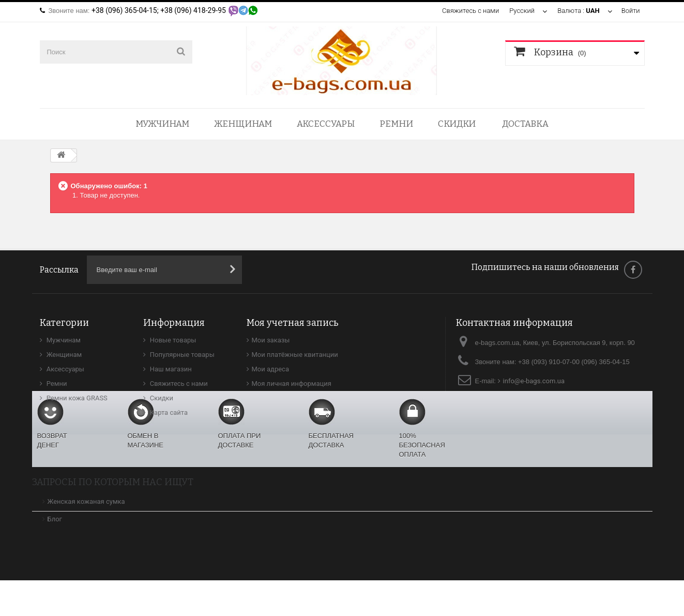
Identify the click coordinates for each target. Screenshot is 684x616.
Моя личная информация (292, 384)
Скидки (457, 124)
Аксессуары (326, 124)
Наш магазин (170, 369)
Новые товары (172, 340)
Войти (630, 11)
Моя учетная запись (293, 323)
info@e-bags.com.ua (534, 381)
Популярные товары (181, 355)
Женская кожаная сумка (86, 537)
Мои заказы (271, 340)
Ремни (396, 124)
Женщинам (243, 124)
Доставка (525, 124)
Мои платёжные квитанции (295, 355)
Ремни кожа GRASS (76, 398)
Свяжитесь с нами (470, 11)
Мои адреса (270, 369)
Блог (55, 555)
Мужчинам (162, 124)
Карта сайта (168, 412)
